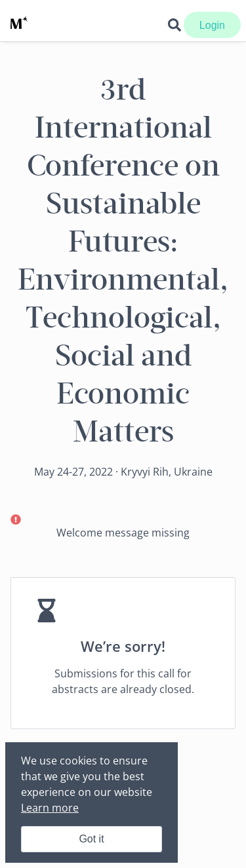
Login (212, 25)
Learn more (50, 808)
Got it (91, 839)
